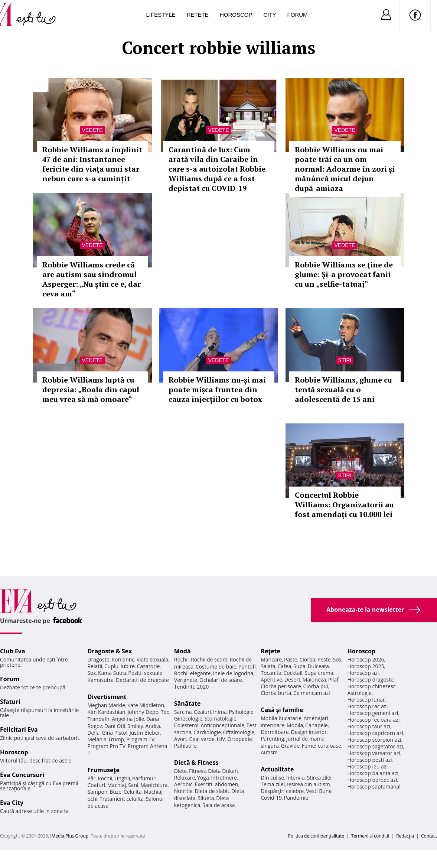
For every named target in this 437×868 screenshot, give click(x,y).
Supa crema (319, 673)
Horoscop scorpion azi (374, 740)
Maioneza (314, 680)
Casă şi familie (282, 710)
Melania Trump (106, 739)
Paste (291, 659)
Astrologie (360, 693)
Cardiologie (207, 732)
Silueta (206, 798)
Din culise (272, 778)
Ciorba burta (276, 693)
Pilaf (333, 680)
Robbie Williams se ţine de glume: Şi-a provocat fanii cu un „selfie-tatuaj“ (344, 274)
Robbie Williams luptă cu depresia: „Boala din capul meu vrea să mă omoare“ (91, 389)
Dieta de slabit (212, 791)
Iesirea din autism (309, 784)
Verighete (186, 680)
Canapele (317, 725)
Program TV (140, 739)
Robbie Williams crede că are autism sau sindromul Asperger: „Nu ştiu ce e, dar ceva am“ (92, 279)
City (270, 15)
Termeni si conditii (370, 836)
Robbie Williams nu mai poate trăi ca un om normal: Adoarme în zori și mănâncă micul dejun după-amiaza (345, 169)
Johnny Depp (143, 712)
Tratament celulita (122, 799)
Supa (299, 666)
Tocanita (271, 673)
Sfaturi (10, 702)
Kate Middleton (146, 705)
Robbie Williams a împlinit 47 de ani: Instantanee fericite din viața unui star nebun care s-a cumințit (92, 164)
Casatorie (149, 666)
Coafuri (96, 785)
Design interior (309, 732)
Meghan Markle (106, 705)
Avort (181, 739)
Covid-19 (271, 798)
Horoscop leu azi (368, 766)
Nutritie (183, 791)
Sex (92, 673)
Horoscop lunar (366, 700)
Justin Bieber (145, 733)
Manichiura (154, 785)
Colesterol (186, 725)
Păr (91, 778)
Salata (268, 666)
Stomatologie (221, 719)
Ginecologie (188, 719)
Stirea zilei (319, 778)
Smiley (135, 726)
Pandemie (296, 798)
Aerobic (183, 784)
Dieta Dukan (223, 771)
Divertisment (107, 697)
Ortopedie (239, 739)
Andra (153, 726)
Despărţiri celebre (282, 791)
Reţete (270, 651)
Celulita (133, 792)
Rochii (105, 778)
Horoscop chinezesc (372, 686)
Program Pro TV (106, 746)
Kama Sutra (112, 673)
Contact (429, 836)
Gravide (290, 746)
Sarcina (183, 712)
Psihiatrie (185, 746)
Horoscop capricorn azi (375, 733)
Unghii (122, 778)
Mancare (271, 659)
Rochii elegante (193, 673)
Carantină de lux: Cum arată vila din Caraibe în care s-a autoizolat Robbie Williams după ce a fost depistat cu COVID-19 (217, 169)
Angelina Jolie (128, 719)
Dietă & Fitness (196, 763)
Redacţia (405, 836)
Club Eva (13, 651)
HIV (221, 739)
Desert (292, 680)
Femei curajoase (322, 746)
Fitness (198, 771)
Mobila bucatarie (281, 718)
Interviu (296, 778)
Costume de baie (216, 667)
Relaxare (185, 778)
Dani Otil (115, 726)
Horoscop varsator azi (374, 753)
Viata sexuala (153, 659)
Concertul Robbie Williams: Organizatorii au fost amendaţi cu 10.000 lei (344, 505)
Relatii (95, 666)
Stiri (345, 360)
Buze (115, 792)
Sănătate (187, 703)
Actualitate (277, 769)
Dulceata (318, 666)
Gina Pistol (115, 733)
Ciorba (307, 659)
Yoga (203, 778)
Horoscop (236, 15)
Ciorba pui (316, 686)
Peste (324, 659)
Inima (220, 712)
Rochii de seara (209, 659)
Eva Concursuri (22, 775)
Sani (133, 785)
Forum (298, 15)
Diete (180, 771)
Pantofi (247, 667)
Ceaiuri (202, 712)
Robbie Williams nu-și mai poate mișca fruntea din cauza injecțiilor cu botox (217, 389)
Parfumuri (144, 778)
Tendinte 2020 (191, 687)
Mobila (295, 725)
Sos (337, 659)
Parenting (272, 739)
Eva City (12, 803)
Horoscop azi (363, 673)
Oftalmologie (239, 732)
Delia (93, 733)
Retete (198, 15)
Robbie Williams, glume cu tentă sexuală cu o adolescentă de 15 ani (343, 389)
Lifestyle (161, 15)
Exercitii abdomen (216, 784)
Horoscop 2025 (366, 666)
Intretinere (224, 778)
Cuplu (111, 666)
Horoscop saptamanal (374, 786)
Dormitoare (275, 732)
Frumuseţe (103, 770)
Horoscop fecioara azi (374, 720)
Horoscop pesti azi (370, 760)
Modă (182, 651)
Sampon (97, 792)
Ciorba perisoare (281, 686)
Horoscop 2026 (366, 659)
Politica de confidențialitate (316, 836)
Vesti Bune (319, 791)
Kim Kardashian (106, 712)
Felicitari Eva (19, 729)
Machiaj (117, 785)
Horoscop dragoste (371, 680)
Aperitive (271, 680)
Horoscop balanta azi (373, 773)
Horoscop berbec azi (372, 780)
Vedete (92, 130)
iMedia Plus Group (69, 836)
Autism (269, 752)
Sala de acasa (218, 805)
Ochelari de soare (221, 680)
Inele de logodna (233, 673)
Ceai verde (202, 739)
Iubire (128, 666)
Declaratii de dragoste (142, 680)
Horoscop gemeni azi (373, 713)
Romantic (123, 659)
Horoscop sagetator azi (375, 746)
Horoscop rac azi (368, 706)
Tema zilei (273, 784)
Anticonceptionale (222, 725)
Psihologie (241, 712)
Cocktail (293, 673)
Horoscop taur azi (369, 726)
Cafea (284, 666)
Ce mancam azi (312, 693)
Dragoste (98, 659)
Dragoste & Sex (110, 651)
